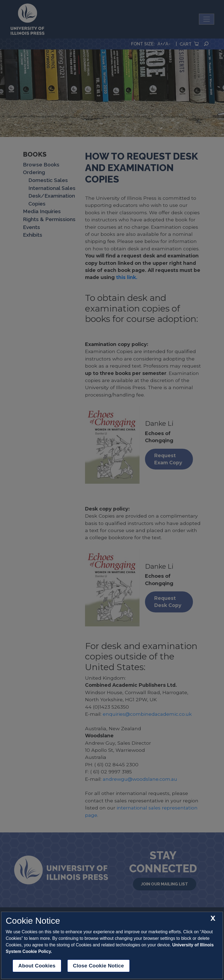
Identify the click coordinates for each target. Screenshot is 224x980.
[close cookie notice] (213, 918)
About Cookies (37, 966)
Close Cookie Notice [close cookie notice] (99, 966)
